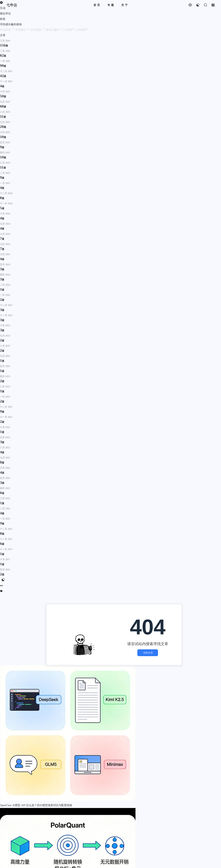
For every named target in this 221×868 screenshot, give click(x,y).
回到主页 (148, 653)
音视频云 (23, 30)
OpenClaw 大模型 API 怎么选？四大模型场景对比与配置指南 (36, 805)
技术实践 (38, 30)
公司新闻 (82, 30)
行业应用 (8, 30)
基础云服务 (54, 30)
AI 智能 (69, 30)
